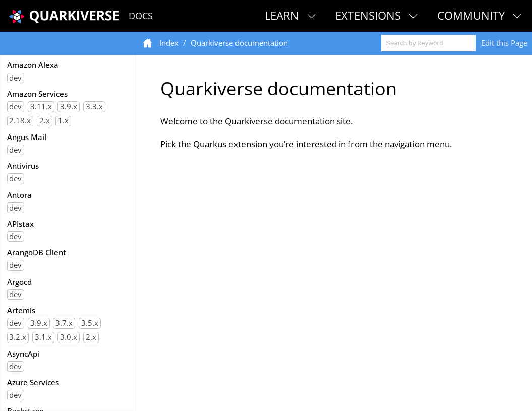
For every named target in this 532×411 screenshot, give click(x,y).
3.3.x (94, 107)
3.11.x (41, 107)
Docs (141, 16)
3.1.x (43, 337)
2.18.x (20, 121)
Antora (19, 195)
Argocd (19, 282)
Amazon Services (37, 94)
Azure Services (33, 382)
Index (169, 43)
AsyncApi (23, 354)
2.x (45, 121)
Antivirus (23, 166)
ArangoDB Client (37, 252)
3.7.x (64, 323)
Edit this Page (504, 43)
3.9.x (69, 107)
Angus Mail (27, 137)
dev (15, 78)
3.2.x (18, 337)
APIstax (20, 224)
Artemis (21, 310)
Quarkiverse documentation (239, 43)
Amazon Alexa (33, 65)
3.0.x (69, 337)
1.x (63, 121)
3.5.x (90, 323)
